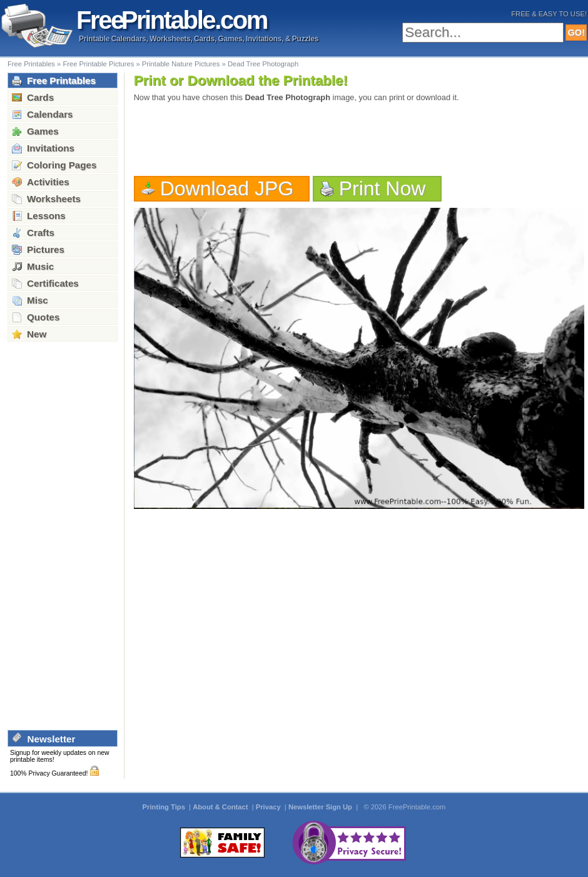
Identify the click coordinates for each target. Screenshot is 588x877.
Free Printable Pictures (98, 64)
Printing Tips (165, 807)
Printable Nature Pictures (181, 64)
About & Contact (221, 807)
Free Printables (31, 64)
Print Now (383, 188)
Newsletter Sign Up (321, 807)
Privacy (269, 807)
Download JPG (227, 188)
